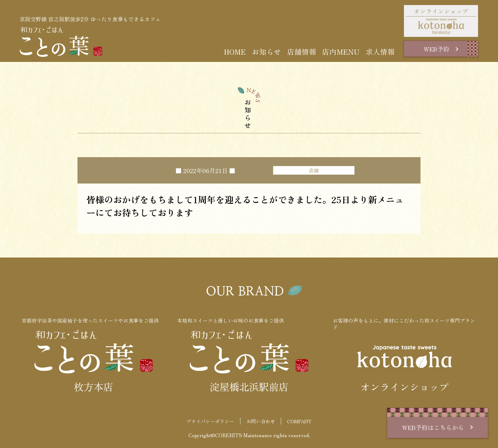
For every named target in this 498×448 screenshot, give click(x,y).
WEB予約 (441, 49)
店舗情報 (302, 52)
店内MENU (341, 52)
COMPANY (299, 421)
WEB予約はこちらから (437, 427)
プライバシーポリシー (210, 421)
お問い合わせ (261, 421)
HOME (235, 52)
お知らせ (266, 52)
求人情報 (380, 52)
